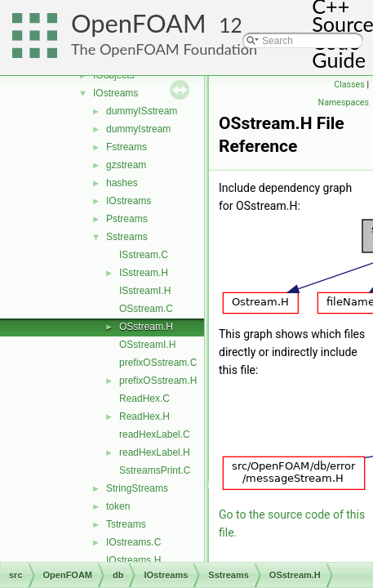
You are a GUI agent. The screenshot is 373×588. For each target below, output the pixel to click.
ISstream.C (144, 255)
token (118, 506)
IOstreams (115, 93)
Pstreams (127, 219)
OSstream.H (146, 327)
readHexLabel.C (155, 434)
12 (231, 25)
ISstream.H (144, 273)
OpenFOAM (139, 23)
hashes (122, 183)
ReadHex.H (144, 416)
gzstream (126, 165)
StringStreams (137, 488)
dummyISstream (142, 111)
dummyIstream (138, 129)
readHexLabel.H (155, 452)
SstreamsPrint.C (155, 470)
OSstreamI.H (147, 345)
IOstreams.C (133, 542)
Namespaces (344, 102)
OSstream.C (146, 309)
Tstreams (126, 524)
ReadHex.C (144, 399)
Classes (349, 85)
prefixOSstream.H (158, 381)
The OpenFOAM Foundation (164, 49)
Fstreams (127, 147)
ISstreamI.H (145, 291)
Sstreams (127, 237)
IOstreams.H (133, 560)
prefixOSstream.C (158, 363)
